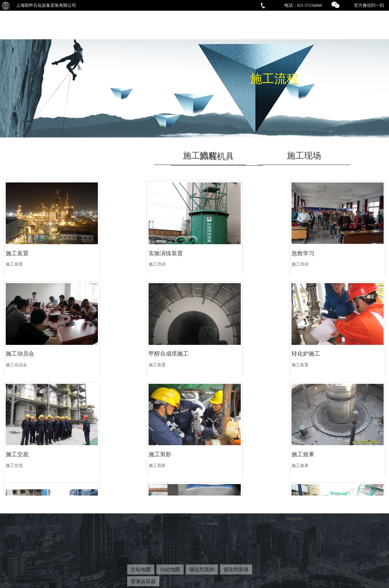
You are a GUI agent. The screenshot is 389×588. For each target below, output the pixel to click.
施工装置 (17, 250)
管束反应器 (143, 581)
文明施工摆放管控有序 (131, 446)
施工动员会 (310, 250)
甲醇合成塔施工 (26, 348)
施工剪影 (307, 348)
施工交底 (210, 348)
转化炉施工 (117, 348)
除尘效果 (210, 446)
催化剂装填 (236, 569)
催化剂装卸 (202, 569)
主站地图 (141, 569)
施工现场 (304, 156)
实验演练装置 (120, 250)
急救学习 (210, 250)
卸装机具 (217, 156)
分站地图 (170, 569)
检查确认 (307, 446)
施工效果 (17, 446)
